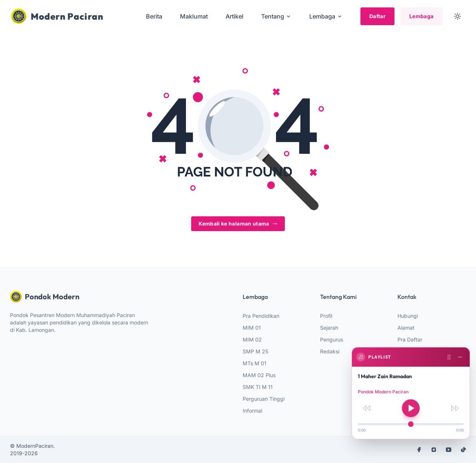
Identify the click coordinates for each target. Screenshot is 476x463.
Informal (252, 411)
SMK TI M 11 (258, 387)
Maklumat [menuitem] (194, 16)
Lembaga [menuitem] (326, 16)
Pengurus (332, 339)
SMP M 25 (255, 351)
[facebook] (419, 450)
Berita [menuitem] (154, 16)
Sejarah (329, 328)
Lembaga (421, 16)
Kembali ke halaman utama (238, 224)
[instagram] (434, 450)
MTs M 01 (254, 363)
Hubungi (408, 316)
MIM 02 (252, 339)
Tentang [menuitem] (276, 16)
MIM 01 (252, 328)
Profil (326, 316)
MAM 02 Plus (259, 375)
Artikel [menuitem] (234, 16)
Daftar (377, 16)
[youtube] (449, 450)
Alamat (406, 328)
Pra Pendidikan (261, 316)
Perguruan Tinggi (264, 399)
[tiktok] (463, 450)
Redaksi (330, 351)
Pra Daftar (410, 339)
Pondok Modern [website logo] (45, 297)
